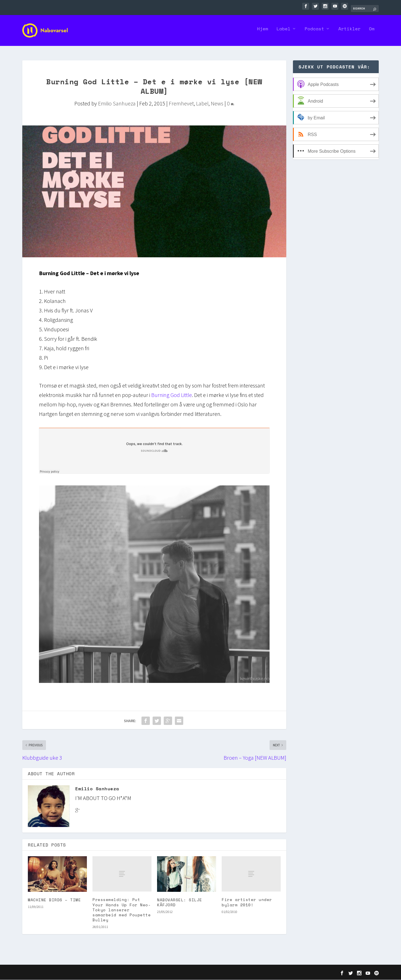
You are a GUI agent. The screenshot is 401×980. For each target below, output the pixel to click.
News (217, 104)
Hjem (263, 33)
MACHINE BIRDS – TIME (54, 900)
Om (372, 33)
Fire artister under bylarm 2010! (247, 902)
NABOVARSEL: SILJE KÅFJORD (180, 902)
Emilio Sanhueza (117, 104)
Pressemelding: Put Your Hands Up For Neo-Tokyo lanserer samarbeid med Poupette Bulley (122, 910)
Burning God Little (172, 395)
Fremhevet (181, 104)
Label (283, 33)
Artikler (349, 33)
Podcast (314, 33)
